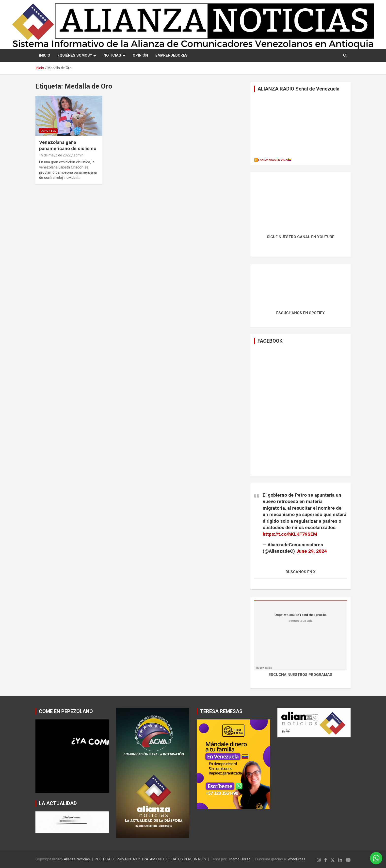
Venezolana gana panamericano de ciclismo (68, 145)
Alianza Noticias (77, 859)
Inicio (45, 55)
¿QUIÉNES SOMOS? (75, 55)
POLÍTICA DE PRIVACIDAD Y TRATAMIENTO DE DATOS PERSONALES (150, 859)
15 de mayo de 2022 (55, 155)
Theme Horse (239, 859)
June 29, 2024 (312, 551)
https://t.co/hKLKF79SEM (290, 534)
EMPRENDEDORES (171, 55)
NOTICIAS (112, 55)
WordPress (297, 859)
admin (79, 155)
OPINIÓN (140, 55)
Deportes (48, 131)
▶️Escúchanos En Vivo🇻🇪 (273, 160)
